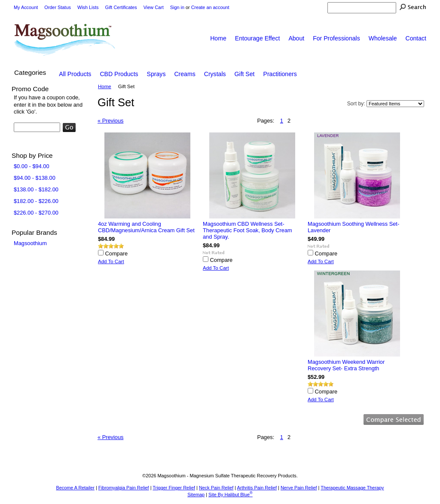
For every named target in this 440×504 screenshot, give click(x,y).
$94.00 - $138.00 (35, 178)
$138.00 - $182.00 (36, 189)
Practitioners (280, 74)
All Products (75, 74)
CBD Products (119, 74)
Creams (185, 74)
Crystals (215, 74)
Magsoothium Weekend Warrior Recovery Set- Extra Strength (346, 365)
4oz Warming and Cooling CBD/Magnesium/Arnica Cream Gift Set (146, 227)
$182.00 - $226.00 (36, 201)
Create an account (210, 7)
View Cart (154, 7)
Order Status (58, 7)
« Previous (110, 121)
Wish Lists (88, 7)
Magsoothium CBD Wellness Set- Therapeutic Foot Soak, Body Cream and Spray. (247, 230)
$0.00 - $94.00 (32, 166)
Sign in (177, 7)
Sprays (156, 74)
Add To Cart (111, 261)
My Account (26, 7)
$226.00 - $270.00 (36, 213)
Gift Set (245, 74)
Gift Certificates (121, 7)
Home (105, 86)
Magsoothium (30, 243)
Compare (117, 254)
